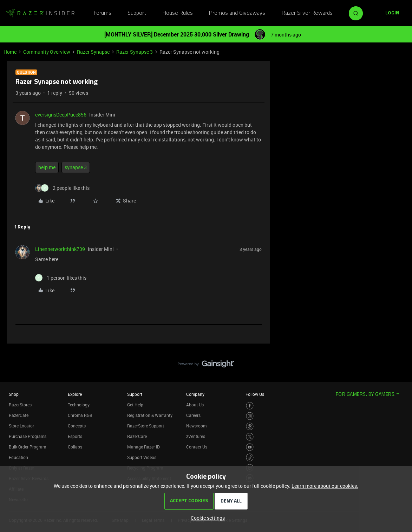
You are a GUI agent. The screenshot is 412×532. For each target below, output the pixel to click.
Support (137, 13)
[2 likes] (62, 188)
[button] (392, 13)
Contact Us (197, 447)
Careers (193, 415)
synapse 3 (76, 167)
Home (10, 52)
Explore (75, 394)
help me (47, 167)
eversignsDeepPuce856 (61, 115)
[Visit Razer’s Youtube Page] (250, 447)
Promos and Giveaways (237, 13)
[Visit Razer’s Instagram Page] (250, 416)
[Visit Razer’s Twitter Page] (250, 437)
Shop (14, 394)
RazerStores (20, 405)
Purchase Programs (28, 436)
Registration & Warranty (150, 415)
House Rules (178, 13)
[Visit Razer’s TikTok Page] (250, 457)
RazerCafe (19, 415)
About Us (195, 405)
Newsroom (196, 426)
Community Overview (47, 52)
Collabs (75, 447)
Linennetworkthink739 (60, 249)
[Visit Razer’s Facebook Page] (250, 406)
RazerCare (137, 436)
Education (18, 457)
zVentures (196, 436)
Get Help (135, 405)
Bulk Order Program (27, 447)
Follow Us (255, 394)
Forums (103, 13)
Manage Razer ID (143, 447)
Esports (75, 436)
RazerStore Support (146, 426)
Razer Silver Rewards (307, 13)
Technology (79, 405)
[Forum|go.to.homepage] (40, 13)
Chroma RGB (80, 415)
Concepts (77, 426)
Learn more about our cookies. (325, 486)
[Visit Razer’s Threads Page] (250, 427)
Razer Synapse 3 (135, 52)
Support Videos (142, 457)
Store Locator (21, 426)
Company (195, 394)
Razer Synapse (93, 52)
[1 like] (61, 278)
